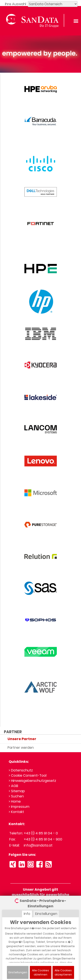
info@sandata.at (38, 845)
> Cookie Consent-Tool (28, 775)
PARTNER (13, 732)
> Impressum (19, 807)
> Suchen (16, 796)
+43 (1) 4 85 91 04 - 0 (41, 833)
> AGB (13, 786)
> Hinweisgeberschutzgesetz (32, 781)
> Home (15, 801)
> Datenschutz (21, 770)
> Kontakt (16, 812)
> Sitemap (17, 791)
